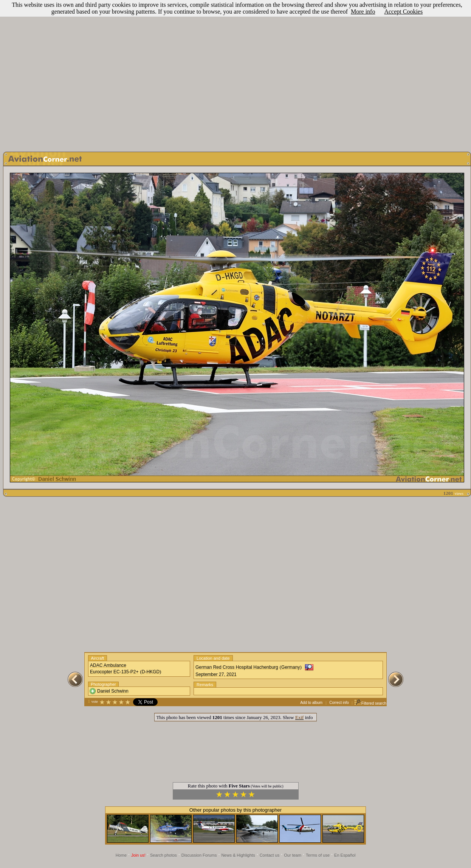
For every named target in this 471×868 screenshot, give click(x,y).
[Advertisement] (234, 74)
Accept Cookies (403, 12)
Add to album (311, 703)
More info (363, 12)
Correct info (339, 703)
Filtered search (370, 703)
